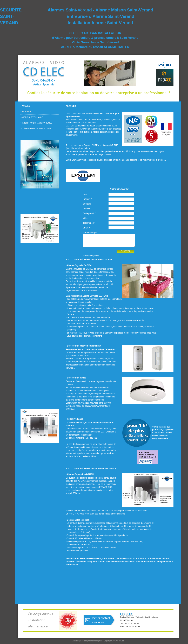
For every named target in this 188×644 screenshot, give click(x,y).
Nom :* (86, 194)
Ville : (85, 218)
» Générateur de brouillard (36, 128)
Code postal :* (89, 213)
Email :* (86, 228)
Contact (83, 641)
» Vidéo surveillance (32, 117)
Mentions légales (95, 641)
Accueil (76, 641)
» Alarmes (26, 112)
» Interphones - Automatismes (36, 123)
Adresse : (87, 209)
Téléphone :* (89, 223)
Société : (87, 204)
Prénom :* (87, 199)
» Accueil (25, 106)
